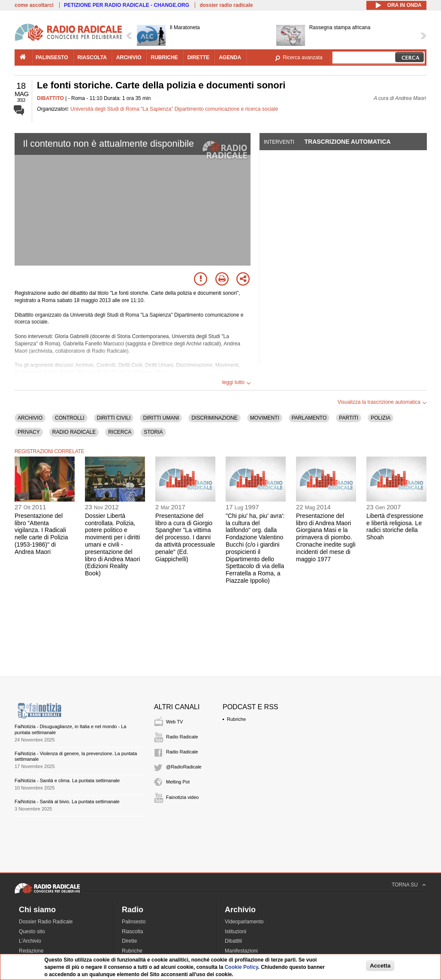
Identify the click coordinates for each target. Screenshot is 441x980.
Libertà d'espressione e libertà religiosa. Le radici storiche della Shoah (395, 526)
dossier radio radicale (226, 5)
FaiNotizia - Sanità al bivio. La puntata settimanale (67, 802)
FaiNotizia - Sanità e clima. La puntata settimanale (67, 780)
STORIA (153, 432)
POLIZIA (381, 418)
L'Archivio (30, 941)
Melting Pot (178, 782)
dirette (198, 57)
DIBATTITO (50, 98)
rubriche (164, 57)
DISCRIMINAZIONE (214, 418)
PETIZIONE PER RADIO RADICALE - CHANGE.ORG (127, 5)
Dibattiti (233, 941)
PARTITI (349, 418)
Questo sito (32, 932)
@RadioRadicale (184, 767)
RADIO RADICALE (74, 432)
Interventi (279, 142)
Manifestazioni (241, 951)
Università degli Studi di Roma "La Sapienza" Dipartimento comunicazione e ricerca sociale (174, 109)
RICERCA (120, 432)
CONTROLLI (70, 418)
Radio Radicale (182, 737)
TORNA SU (405, 885)
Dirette (129, 941)
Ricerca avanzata (303, 57)
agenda (230, 57)
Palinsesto (134, 922)
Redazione (31, 951)
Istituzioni (236, 932)
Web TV (174, 722)
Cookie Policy (242, 967)
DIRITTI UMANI (161, 418)
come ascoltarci (34, 5)
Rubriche (236, 719)
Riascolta (132, 932)
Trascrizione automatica (347, 142)
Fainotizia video (182, 797)
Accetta (380, 966)
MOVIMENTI (265, 418)
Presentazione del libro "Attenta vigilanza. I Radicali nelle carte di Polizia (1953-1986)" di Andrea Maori (41, 534)
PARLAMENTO (309, 418)
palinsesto (52, 57)
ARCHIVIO (30, 418)
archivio (129, 57)
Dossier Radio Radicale (46, 922)
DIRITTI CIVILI (114, 418)
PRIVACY (29, 432)
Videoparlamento (244, 922)
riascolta (92, 57)
